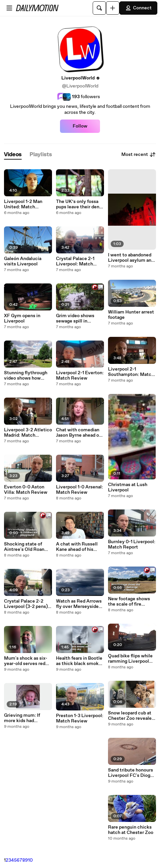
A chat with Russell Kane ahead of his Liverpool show (77, 547)
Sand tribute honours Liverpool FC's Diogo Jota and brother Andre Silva (130, 773)
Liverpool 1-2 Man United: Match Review (23, 204)
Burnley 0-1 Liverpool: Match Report (132, 545)
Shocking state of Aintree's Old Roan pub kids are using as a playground (28, 547)
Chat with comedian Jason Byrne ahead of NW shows (78, 433)
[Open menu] (9, 8)
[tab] (13, 155)
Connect (138, 8)
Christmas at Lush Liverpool (128, 487)
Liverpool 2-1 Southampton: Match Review (131, 372)
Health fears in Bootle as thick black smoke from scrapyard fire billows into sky (79, 661)
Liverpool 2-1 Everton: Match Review (80, 376)
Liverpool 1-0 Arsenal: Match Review (79, 490)
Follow (80, 126)
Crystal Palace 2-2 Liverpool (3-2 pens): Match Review (26, 604)
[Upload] (113, 8)
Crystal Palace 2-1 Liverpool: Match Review (75, 261)
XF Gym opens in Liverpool (22, 318)
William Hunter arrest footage (131, 315)
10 (30, 860)
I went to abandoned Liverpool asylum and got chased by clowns (131, 258)
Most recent (139, 155)
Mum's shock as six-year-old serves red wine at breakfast (26, 661)
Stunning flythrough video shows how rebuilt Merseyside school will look (26, 376)
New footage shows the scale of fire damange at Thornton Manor (131, 602)
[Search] (99, 8)
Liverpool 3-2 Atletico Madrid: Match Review (28, 433)
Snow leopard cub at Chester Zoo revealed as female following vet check (131, 716)
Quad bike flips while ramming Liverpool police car (130, 659)
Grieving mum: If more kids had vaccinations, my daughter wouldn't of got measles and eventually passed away (26, 718)
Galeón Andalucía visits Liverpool (23, 261)
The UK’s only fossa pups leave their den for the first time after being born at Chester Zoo (79, 204)
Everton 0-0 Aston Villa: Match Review (26, 490)
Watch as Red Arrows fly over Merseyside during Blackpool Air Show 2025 (79, 604)
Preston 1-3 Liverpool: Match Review (80, 718)
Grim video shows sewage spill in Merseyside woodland (79, 318)
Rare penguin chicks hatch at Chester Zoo (131, 830)
